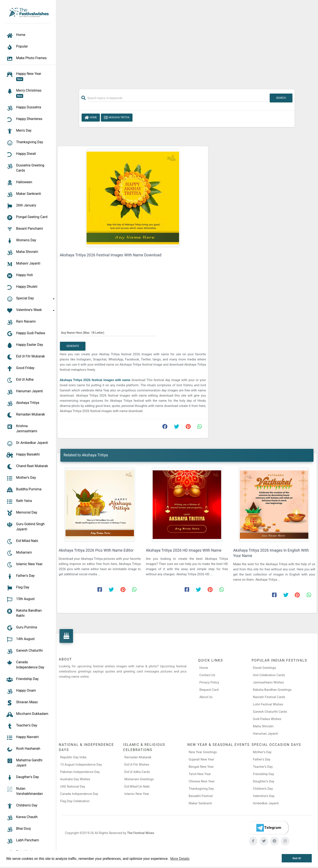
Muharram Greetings (139, 779)
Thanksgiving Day (201, 789)
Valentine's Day (264, 796)
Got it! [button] (297, 858)
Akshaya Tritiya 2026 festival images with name (96, 380)
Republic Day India (73, 757)
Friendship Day (263, 774)
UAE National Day (73, 786)
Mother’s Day (262, 752)
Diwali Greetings (265, 668)
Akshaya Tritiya (117, 118)
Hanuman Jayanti (266, 734)
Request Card (209, 690)
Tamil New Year (200, 774)
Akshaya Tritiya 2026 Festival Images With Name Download (111, 255)
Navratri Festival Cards (269, 697)
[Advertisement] (187, 42)
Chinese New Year (202, 781)
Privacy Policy (209, 682)
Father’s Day (262, 759)
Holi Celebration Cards (269, 675)
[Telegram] (268, 828)
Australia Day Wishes (75, 779)
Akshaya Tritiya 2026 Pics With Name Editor (96, 550)
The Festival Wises (141, 833)
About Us (206, 697)
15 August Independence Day (81, 765)
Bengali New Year (201, 767)
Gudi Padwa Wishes (267, 719)
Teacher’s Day (263, 767)
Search (281, 98)
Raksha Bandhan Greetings (272, 690)
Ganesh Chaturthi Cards (270, 712)
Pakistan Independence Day (80, 772)
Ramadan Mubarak (138, 757)
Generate (73, 346)
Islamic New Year (137, 794)
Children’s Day (263, 789)
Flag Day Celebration (75, 801)
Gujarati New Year (202, 759)
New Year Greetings (203, 752)
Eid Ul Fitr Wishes (137, 765)
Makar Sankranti (200, 803)
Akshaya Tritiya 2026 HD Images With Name (184, 550)
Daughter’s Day (264, 781)
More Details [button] (180, 859)
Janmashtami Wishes (268, 682)
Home (91, 118)
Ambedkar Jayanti (266, 803)
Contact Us (207, 675)
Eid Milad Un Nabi (137, 786)
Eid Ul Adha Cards (137, 772)
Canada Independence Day (79, 794)
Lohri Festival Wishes (268, 704)
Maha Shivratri (263, 726)
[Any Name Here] (109, 332)
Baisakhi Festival (201, 796)
